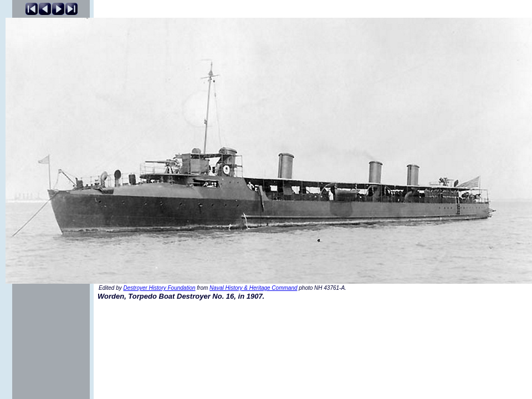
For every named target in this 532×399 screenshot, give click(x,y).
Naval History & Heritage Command (253, 288)
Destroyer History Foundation (159, 288)
